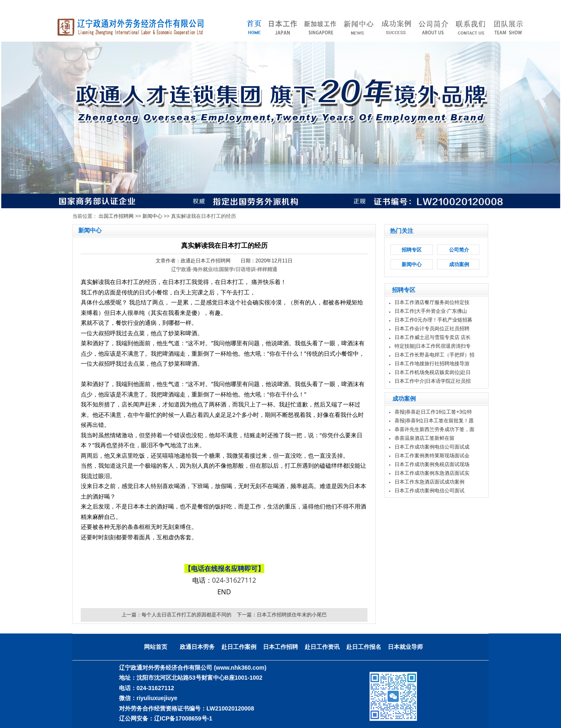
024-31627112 (234, 580)
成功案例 (459, 264)
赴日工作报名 (364, 647)
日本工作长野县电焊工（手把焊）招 (434, 355)
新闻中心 (152, 216)
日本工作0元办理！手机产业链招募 (433, 320)
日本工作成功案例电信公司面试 (429, 491)
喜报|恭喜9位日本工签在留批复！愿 (434, 421)
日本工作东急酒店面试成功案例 (429, 482)
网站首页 (156, 647)
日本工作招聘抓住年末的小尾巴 (292, 615)
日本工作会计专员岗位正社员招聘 (432, 329)
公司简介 (459, 250)
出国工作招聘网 (116, 216)
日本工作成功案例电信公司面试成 (432, 447)
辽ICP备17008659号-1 (183, 718)
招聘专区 (412, 250)
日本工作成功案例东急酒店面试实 (432, 473)
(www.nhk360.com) (240, 668)
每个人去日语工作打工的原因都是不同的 (186, 615)
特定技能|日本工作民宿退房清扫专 (433, 346)
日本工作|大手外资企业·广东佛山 (431, 311)
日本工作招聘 (280, 647)
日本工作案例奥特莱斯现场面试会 (432, 456)
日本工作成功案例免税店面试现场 (432, 464)
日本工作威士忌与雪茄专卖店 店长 (433, 337)
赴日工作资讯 (322, 647)
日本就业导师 (405, 647)
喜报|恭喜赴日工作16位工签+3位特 (433, 412)
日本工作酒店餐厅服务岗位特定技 (432, 302)
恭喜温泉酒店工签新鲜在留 (424, 438)
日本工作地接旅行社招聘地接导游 (432, 364)
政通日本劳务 (197, 647)
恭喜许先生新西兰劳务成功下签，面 (434, 429)
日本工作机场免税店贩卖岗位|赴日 (433, 372)
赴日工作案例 (239, 647)
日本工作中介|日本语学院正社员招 (433, 381)
